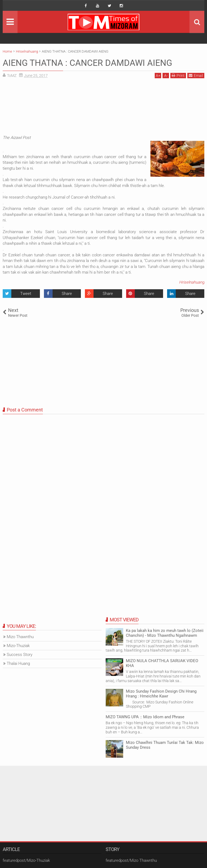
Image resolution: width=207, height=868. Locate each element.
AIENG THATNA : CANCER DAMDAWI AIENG (87, 63)
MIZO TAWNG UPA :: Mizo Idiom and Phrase (145, 717)
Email (196, 75)
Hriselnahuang (192, 282)
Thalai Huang (18, 663)
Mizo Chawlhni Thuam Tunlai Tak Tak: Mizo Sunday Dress (165, 745)
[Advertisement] (103, 108)
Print (178, 75)
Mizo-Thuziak (18, 646)
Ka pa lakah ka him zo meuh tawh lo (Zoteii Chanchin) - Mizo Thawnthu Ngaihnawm (165, 633)
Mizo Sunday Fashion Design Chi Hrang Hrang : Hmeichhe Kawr (161, 694)
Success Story (20, 655)
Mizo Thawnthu (20, 637)
